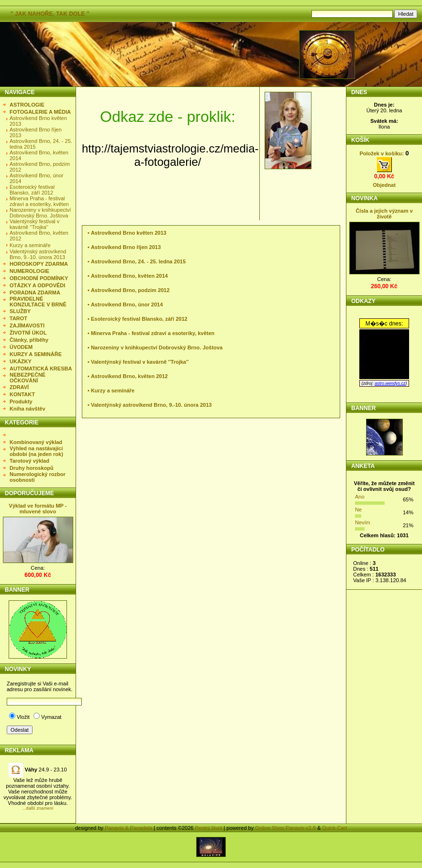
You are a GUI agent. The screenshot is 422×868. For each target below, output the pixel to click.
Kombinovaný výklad (36, 442)
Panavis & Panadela (129, 828)
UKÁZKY (21, 361)
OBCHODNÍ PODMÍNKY (39, 278)
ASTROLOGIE (27, 105)
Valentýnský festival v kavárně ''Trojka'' (34, 224)
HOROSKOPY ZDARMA (39, 264)
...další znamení (38, 808)
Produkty (21, 401)
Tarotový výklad (29, 461)
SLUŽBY (20, 311)
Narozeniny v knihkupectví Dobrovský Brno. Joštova (40, 213)
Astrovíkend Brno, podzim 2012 (130, 290)
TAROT (18, 318)
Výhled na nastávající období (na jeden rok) (36, 451)
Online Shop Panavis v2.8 (285, 828)
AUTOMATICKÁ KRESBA (41, 369)
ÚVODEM (21, 347)
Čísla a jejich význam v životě (384, 214)
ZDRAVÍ (19, 387)
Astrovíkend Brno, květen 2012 (129, 376)
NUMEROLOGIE (29, 271)
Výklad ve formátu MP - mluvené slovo (38, 509)
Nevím (363, 522)
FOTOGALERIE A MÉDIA (40, 112)
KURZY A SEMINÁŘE (36, 354)
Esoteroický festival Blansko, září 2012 (32, 190)
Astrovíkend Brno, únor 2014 (127, 304)
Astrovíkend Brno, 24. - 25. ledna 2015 (138, 261)
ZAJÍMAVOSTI (27, 325)
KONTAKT (22, 394)
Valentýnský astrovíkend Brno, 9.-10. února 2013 (38, 254)
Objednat (384, 185)
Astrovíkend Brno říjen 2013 (126, 247)
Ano (360, 497)
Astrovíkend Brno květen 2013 (129, 233)
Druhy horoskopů (32, 468)
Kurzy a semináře (30, 245)
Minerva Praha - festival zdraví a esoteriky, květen (39, 201)
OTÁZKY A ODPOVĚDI (37, 285)
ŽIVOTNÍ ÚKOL (28, 333)
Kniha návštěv (28, 409)
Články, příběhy (29, 340)
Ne (358, 510)
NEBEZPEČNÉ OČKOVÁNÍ (28, 378)
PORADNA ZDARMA (35, 293)
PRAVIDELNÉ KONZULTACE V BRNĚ (38, 302)
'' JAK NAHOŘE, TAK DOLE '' (50, 14)
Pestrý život (208, 828)
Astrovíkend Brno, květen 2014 (129, 276)
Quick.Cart (334, 828)
